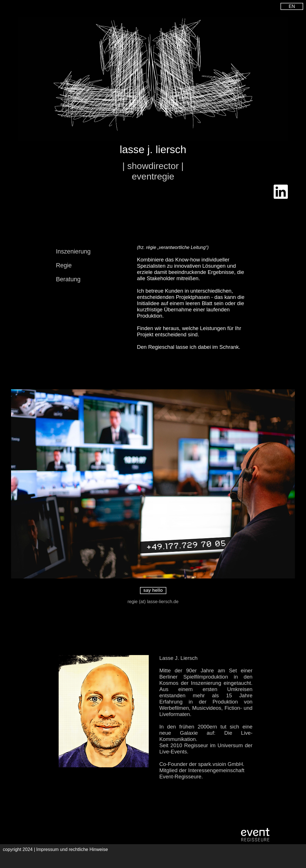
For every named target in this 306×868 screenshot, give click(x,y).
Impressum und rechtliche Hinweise (72, 849)
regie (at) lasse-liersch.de (153, 602)
